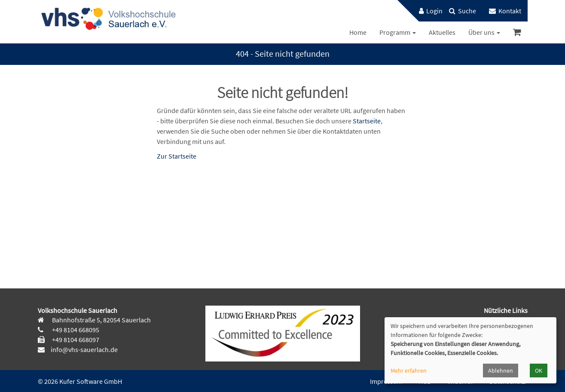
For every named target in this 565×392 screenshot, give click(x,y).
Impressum (386, 381)
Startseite (367, 121)
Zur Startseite (177, 156)
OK (539, 371)
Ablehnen (501, 371)
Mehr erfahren (409, 371)
